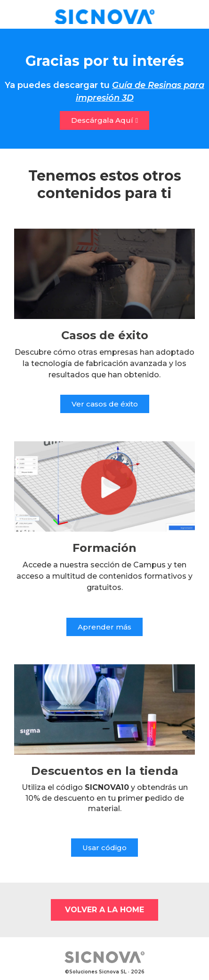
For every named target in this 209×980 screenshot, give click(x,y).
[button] (104, 120)
